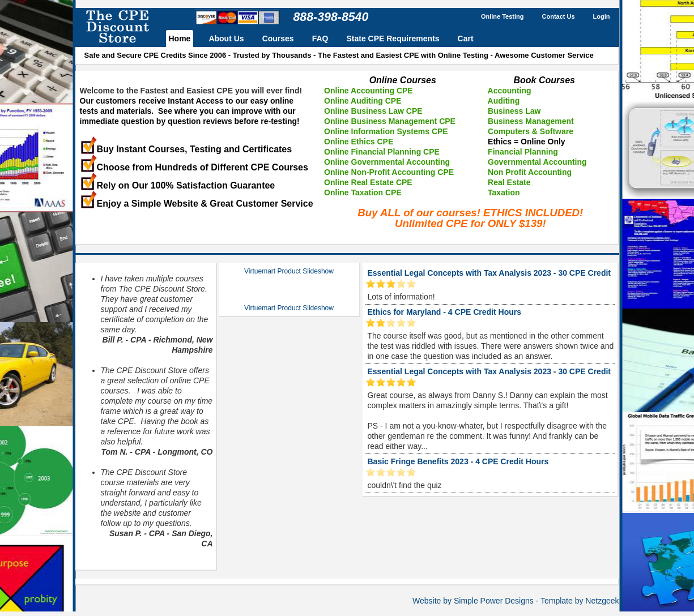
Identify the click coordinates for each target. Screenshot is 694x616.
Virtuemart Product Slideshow (289, 271)
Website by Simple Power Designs (473, 601)
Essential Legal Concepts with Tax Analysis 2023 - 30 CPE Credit (489, 273)
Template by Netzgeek (580, 601)
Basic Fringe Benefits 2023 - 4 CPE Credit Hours (458, 461)
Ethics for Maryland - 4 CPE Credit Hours (445, 312)
